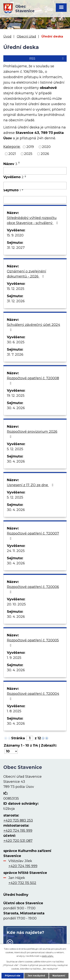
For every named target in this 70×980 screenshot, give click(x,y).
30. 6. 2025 (16, 342)
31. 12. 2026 (16, 301)
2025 (28, 154)
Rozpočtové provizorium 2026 (32, 434)
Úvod (7, 36)
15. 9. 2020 (15, 235)
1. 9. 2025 (14, 658)
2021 (12, 154)
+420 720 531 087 (18, 841)
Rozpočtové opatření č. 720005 (33, 643)
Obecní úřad (26, 36)
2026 (45, 154)
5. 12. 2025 (15, 449)
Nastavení (59, 976)
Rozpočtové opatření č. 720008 (33, 381)
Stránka (18, 738)
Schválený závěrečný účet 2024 (34, 327)
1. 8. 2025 (14, 711)
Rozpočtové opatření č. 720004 (33, 696)
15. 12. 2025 (16, 289)
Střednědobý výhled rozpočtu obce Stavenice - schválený (33, 220)
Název (10, 164)
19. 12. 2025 (16, 396)
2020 (46, 147)
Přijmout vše (13, 976)
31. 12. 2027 (16, 248)
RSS (47, 58)
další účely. (48, 956)
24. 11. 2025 (16, 551)
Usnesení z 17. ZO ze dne (31, 485)
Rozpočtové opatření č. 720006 (33, 589)
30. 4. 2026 (16, 408)
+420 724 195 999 (18, 831)
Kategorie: (12, 147)
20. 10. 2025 (16, 604)
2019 (30, 147)
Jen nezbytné (36, 976)
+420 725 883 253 (18, 820)
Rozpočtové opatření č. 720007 (33, 536)
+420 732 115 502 (22, 883)
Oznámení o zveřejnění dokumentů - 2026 (27, 274)
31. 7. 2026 (15, 355)
